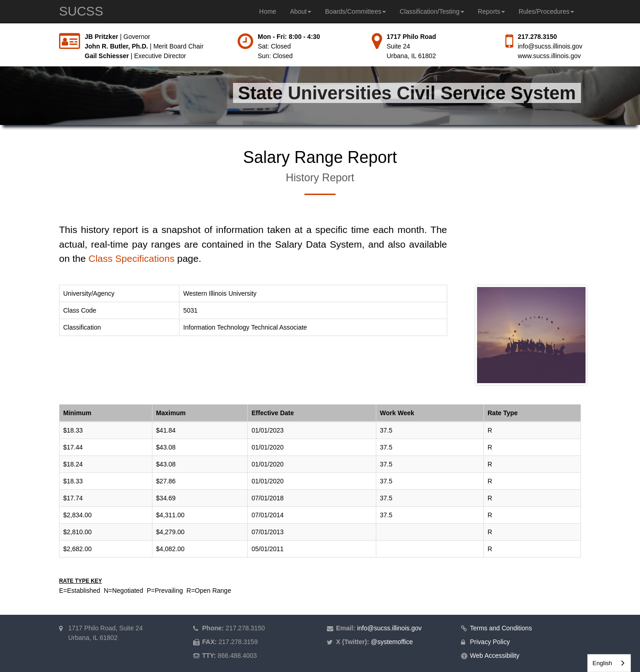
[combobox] (609, 663)
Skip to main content (0, 32)
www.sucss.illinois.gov (549, 56)
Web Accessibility (495, 656)
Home (268, 11)
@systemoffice (392, 642)
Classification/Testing (432, 11)
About (301, 11)
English (602, 663)
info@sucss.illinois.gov (550, 46)
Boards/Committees (355, 11)
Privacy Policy (490, 642)
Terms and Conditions (501, 628)
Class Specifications (131, 258)
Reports (491, 11)
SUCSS (81, 11)
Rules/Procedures (546, 11)
